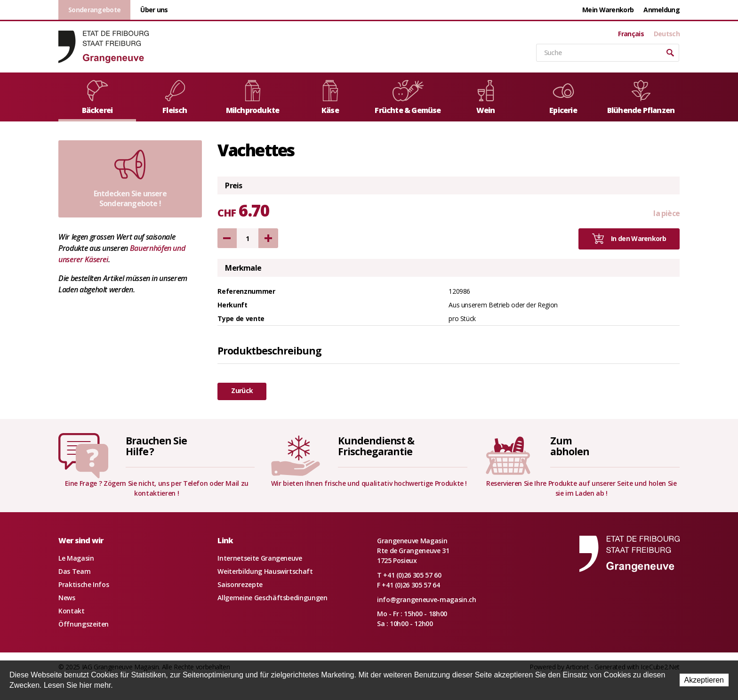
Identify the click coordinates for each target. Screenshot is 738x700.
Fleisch (175, 98)
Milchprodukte (253, 98)
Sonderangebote (94, 10)
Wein (486, 98)
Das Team (74, 571)
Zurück (242, 390)
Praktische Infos (84, 584)
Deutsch (667, 34)
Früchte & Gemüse (408, 98)
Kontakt (72, 611)
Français (631, 34)
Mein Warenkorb (608, 10)
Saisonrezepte (240, 584)
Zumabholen (570, 446)
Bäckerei (97, 98)
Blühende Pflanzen (641, 98)
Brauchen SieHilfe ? (156, 446)
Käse (330, 98)
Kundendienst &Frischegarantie (376, 446)
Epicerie (563, 98)
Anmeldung (662, 10)
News (67, 598)
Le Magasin (76, 558)
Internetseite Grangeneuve (260, 558)
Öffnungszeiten (84, 624)
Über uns (154, 10)
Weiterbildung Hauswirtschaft (265, 571)
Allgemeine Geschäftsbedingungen (272, 598)
